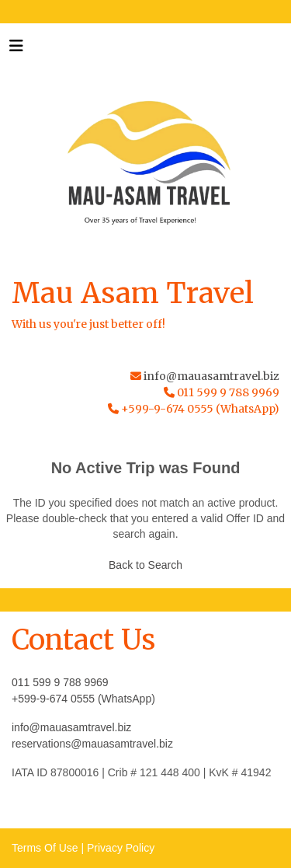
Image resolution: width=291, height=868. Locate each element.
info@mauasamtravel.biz (211, 376)
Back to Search (145, 565)
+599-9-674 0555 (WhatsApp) (83, 699)
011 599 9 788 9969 (60, 682)
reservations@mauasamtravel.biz (92, 744)
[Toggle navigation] (16, 50)
